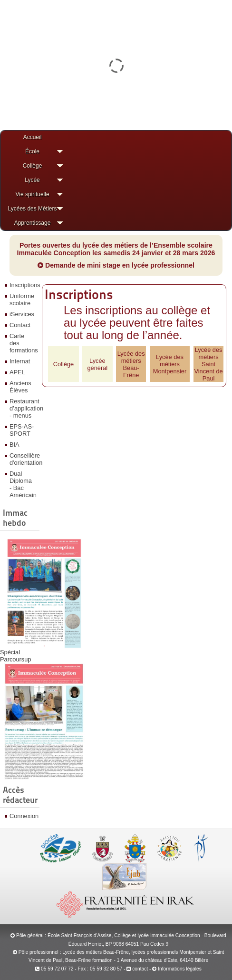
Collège (63, 364)
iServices (22, 314)
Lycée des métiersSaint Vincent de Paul (208, 364)
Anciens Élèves (20, 387)
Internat (20, 361)
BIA (14, 445)
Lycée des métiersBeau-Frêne (131, 364)
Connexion (23, 816)
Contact (20, 325)
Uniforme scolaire (22, 300)
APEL (17, 372)
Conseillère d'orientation (23, 459)
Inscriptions (23, 285)
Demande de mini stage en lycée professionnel (116, 265)
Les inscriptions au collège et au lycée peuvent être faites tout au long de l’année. (137, 323)
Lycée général (98, 364)
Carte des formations (23, 343)
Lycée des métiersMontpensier (170, 364)
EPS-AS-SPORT (22, 430)
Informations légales (180, 969)
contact (137, 969)
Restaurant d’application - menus (23, 408)
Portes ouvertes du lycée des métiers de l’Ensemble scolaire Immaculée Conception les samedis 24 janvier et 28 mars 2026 (116, 249)
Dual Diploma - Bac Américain (23, 484)
